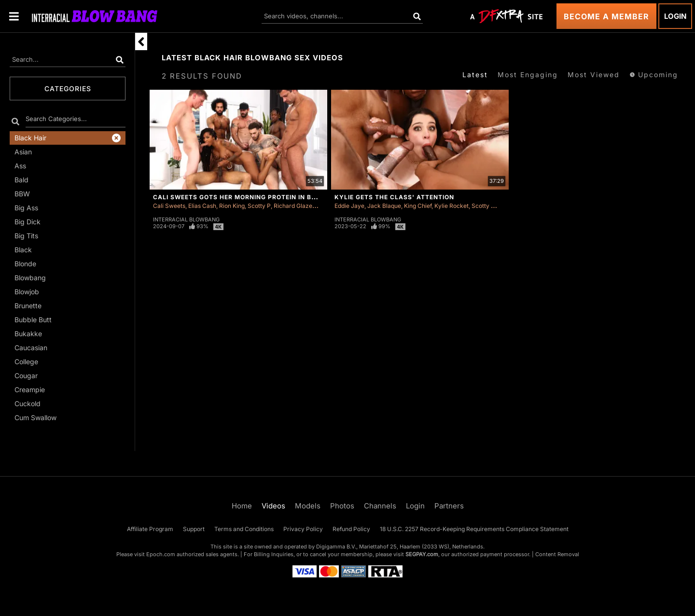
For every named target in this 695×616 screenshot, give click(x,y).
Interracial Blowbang (186, 219)
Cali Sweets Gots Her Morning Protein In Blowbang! (250, 197)
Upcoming (654, 75)
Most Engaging (528, 75)
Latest (475, 75)
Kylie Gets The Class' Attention (394, 197)
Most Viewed (594, 75)
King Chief (418, 206)
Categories (68, 89)
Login (675, 16)
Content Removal (557, 554)
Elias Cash (202, 206)
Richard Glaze (293, 206)
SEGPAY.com (422, 554)
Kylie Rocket (452, 206)
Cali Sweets (169, 206)
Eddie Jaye (349, 206)
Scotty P (259, 206)
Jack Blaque (384, 206)
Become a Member (606, 16)
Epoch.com (161, 554)
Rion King (232, 206)
